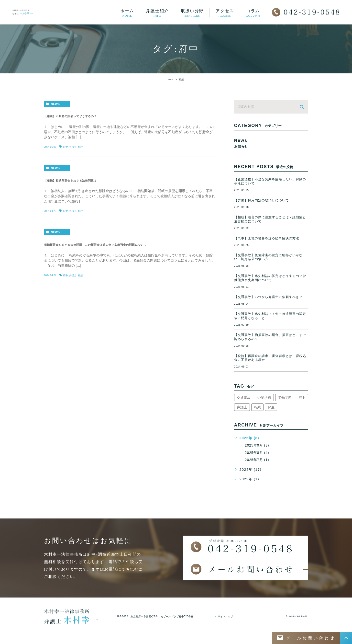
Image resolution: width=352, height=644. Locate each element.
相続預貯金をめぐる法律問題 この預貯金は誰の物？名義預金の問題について (128, 244)
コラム (253, 13)
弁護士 (73, 147)
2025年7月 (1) (258, 460)
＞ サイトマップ (224, 616)
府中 (66, 147)
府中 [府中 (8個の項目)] (302, 398)
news (55, 104)
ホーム (127, 13)
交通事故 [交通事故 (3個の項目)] (244, 398)
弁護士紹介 (157, 13)
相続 (80, 147)
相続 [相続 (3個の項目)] (257, 407)
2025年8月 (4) (258, 453)
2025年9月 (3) (258, 445)
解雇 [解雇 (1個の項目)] (271, 407)
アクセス (225, 13)
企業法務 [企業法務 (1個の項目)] (264, 398)
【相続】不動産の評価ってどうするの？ (87, 116)
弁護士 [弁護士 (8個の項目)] (242, 407)
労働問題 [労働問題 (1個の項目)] (285, 398)
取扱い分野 (192, 13)
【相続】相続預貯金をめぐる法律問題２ (89, 180)
